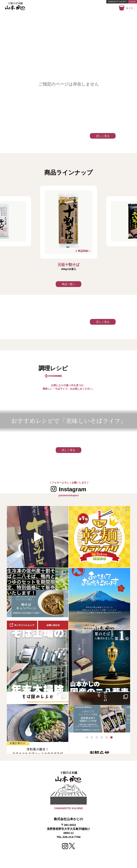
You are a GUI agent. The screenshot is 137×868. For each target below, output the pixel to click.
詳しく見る (103, 136)
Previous (33, 229)
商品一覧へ (68, 284)
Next (104, 229)
